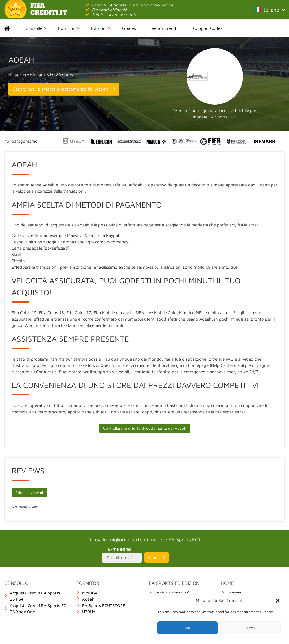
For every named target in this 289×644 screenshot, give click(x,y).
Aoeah (88, 599)
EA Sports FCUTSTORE (104, 606)
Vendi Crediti (165, 28)
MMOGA (90, 593)
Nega (251, 628)
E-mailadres (122, 549)
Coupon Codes (208, 28)
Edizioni (101, 28)
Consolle (36, 28)
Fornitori (69, 28)
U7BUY (89, 612)
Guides (129, 28)
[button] (278, 601)
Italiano (270, 10)
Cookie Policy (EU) (172, 593)
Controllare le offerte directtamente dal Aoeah (60, 89)
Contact (234, 593)
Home (12, 28)
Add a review (29, 492)
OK (188, 628)
